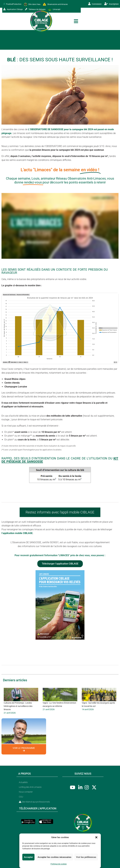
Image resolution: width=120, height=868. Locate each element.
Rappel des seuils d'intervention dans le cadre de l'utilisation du (60, 460)
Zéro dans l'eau (32, 4)
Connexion (95, 4)
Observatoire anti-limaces (55, 4)
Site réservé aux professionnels (34, 802)
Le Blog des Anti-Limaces (30, 787)
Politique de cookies (59, 864)
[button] (96, 837)
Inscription (111, 4)
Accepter (28, 857)
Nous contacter (26, 792)
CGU (21, 797)
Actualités (23, 782)
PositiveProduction (12, 4)
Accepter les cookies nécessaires (54, 857)
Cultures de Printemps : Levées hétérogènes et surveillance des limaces (18, 706)
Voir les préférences (86, 857)
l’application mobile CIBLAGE (17, 533)
